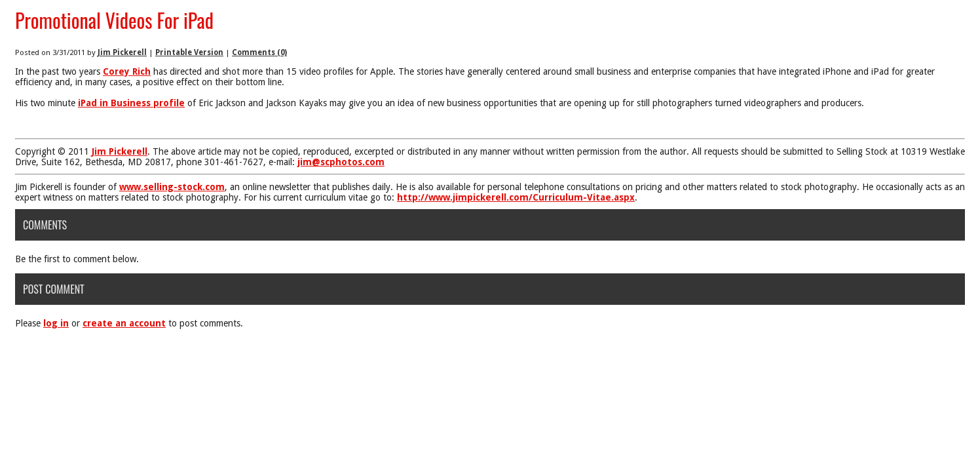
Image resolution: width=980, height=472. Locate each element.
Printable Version (189, 52)
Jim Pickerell (122, 52)
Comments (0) (259, 52)
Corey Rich (127, 71)
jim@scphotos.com (341, 162)
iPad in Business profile (131, 103)
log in (56, 323)
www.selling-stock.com (172, 187)
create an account (124, 323)
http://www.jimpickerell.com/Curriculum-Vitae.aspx (516, 197)
